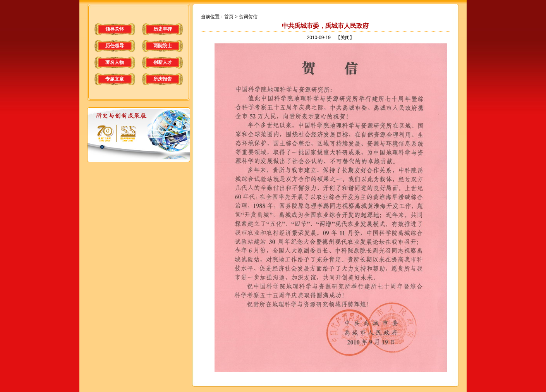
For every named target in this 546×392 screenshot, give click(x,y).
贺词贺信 (248, 17)
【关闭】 (345, 38)
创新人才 (163, 62)
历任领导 (115, 46)
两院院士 (163, 46)
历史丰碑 (163, 29)
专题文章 (115, 79)
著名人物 (115, 62)
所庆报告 (163, 79)
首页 (229, 17)
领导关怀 (115, 29)
